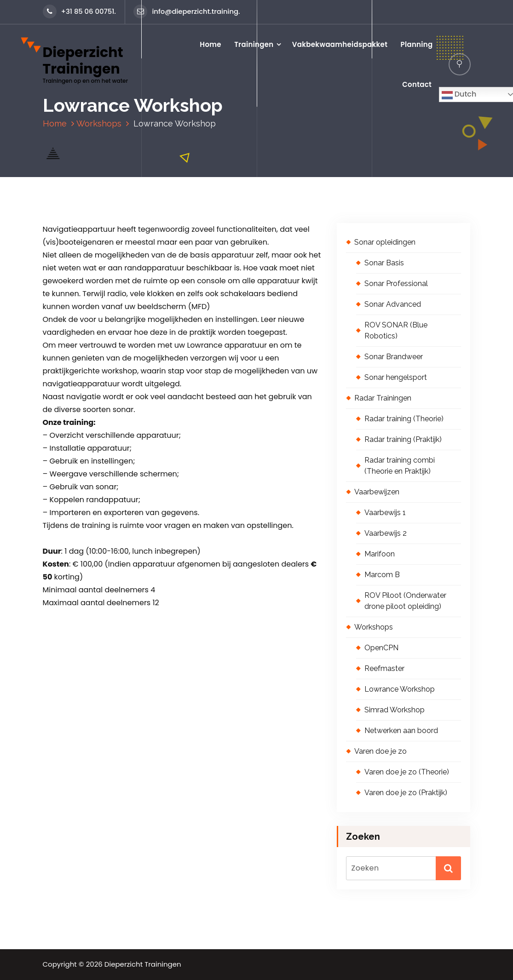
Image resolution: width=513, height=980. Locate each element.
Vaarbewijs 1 (385, 513)
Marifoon (380, 554)
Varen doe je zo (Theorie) (407, 772)
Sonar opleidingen (385, 242)
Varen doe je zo (380, 751)
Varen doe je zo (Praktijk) (406, 793)
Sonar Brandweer (394, 357)
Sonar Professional (396, 284)
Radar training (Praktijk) (403, 439)
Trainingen (254, 44)
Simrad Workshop (395, 710)
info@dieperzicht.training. (187, 11)
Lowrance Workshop (400, 689)
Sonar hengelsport (396, 377)
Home (210, 44)
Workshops (99, 123)
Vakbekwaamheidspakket (340, 44)
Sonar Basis (384, 263)
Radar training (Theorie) (404, 419)
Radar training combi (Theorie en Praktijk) (400, 466)
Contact (417, 84)
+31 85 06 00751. (79, 11)
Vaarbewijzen (377, 492)
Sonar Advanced (393, 304)
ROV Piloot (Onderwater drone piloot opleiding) (405, 601)
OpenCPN (381, 648)
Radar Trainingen (383, 398)
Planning (417, 44)
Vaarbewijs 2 (386, 533)
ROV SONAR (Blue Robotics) (396, 330)
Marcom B (382, 575)
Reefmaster (384, 668)
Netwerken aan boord (401, 731)
